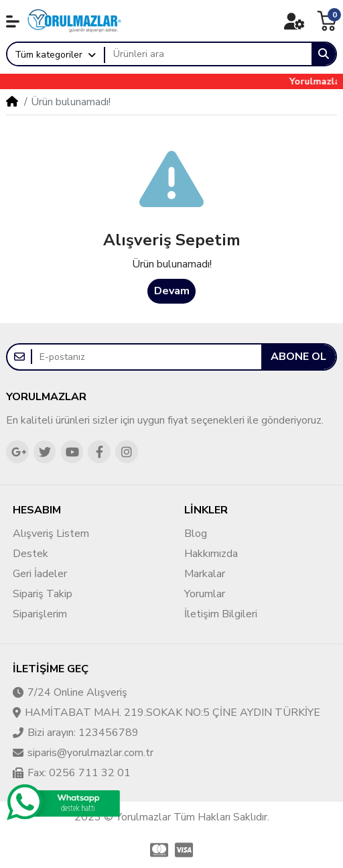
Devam (172, 291)
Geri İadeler (40, 574)
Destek (30, 554)
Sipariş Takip (43, 594)
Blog (196, 534)
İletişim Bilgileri (221, 614)
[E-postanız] (147, 357)
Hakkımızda (211, 554)
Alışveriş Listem (51, 534)
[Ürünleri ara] (208, 54)
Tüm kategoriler (49, 55)
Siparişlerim (40, 614)
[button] (13, 21)
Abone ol (298, 357)
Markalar (205, 574)
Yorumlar (205, 594)
